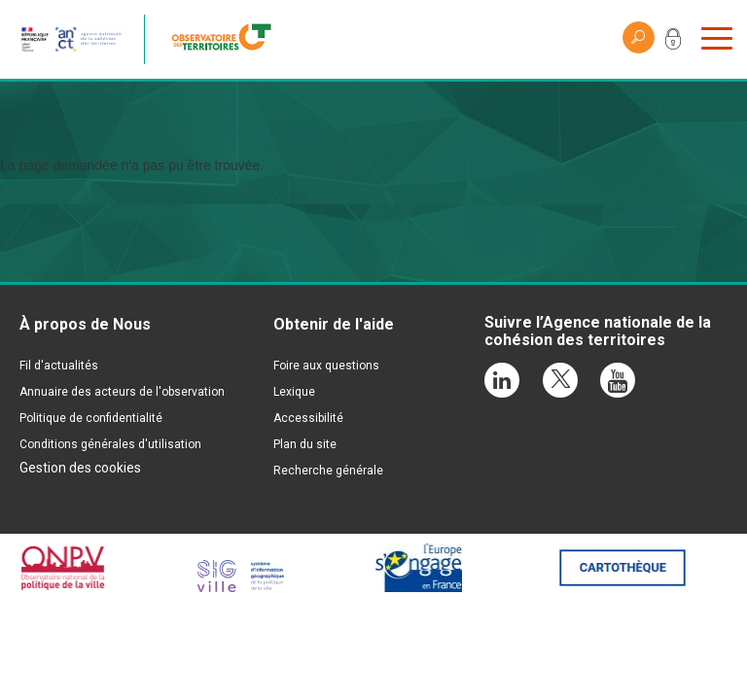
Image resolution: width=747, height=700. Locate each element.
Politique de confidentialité (91, 418)
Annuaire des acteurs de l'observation (122, 392)
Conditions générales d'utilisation (110, 444)
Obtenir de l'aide (334, 324)
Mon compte (673, 43)
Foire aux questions (326, 366)
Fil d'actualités (59, 366)
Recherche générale (328, 471)
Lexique (294, 392)
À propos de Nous (85, 324)
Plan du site (305, 444)
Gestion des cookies (80, 468)
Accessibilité (308, 418)
